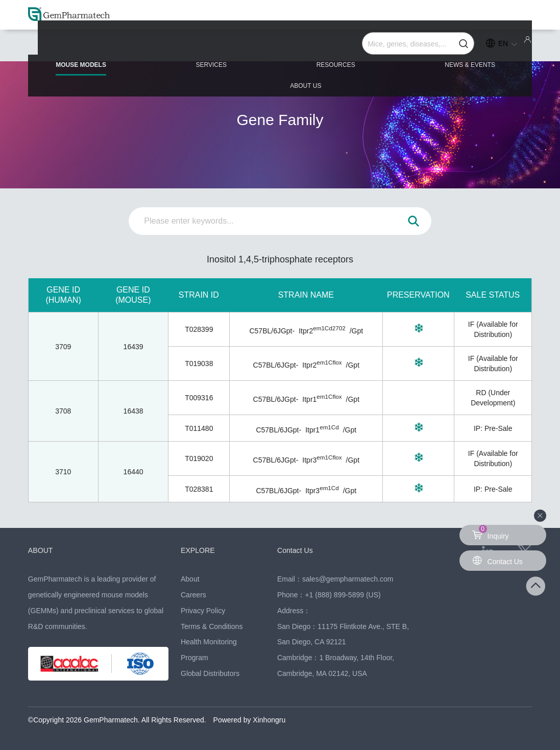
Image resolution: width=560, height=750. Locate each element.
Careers (193, 595)
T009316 (199, 398)
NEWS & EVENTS (387, 47)
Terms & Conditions (212, 626)
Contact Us (296, 550)
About (190, 579)
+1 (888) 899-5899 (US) (343, 595)
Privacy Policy (203, 611)
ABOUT (41, 550)
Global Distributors (210, 673)
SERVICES (182, 47)
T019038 (199, 364)
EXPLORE (199, 550)
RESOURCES (280, 47)
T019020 (199, 458)
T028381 (199, 489)
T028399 (199, 329)
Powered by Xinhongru (250, 720)
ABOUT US (490, 47)
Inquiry (491, 533)
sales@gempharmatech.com (348, 579)
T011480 (199, 428)
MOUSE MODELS (79, 52)
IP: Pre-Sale (493, 428)
